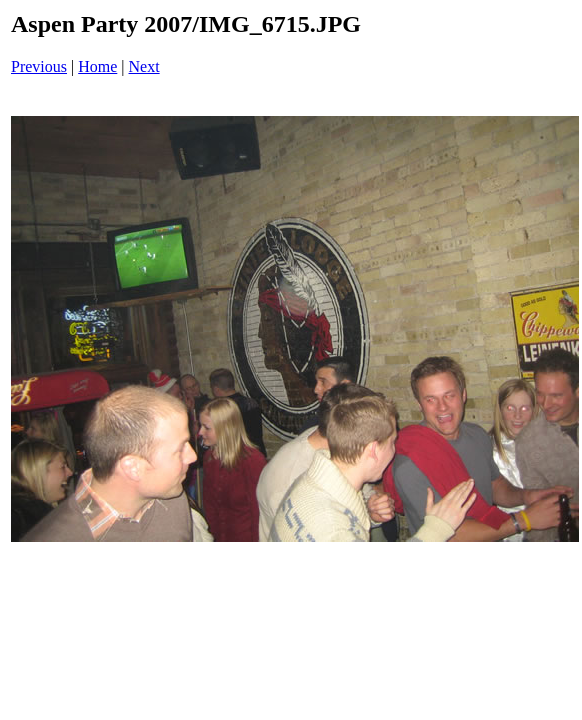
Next (144, 66)
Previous (39, 66)
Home (97, 66)
